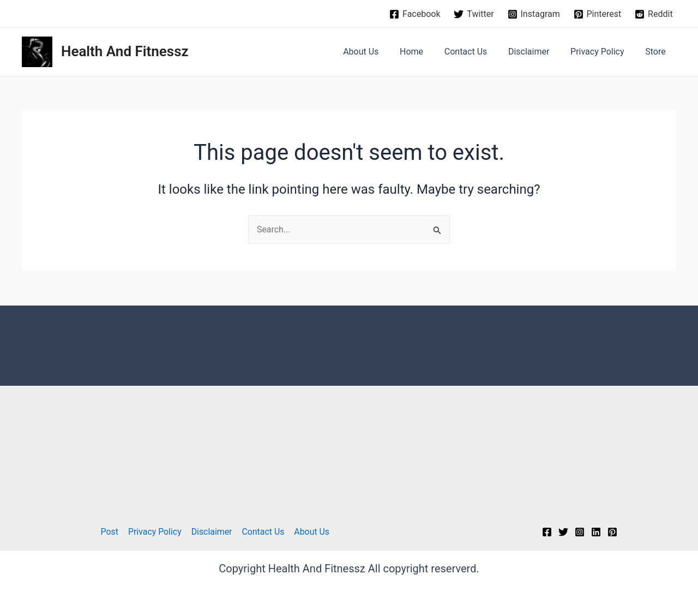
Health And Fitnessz (125, 51)
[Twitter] (474, 14)
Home (428, 52)
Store (657, 52)
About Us (381, 52)
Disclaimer (538, 52)
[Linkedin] (596, 532)
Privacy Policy (603, 52)
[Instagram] (534, 14)
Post (111, 532)
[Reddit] (654, 14)
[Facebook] (415, 14)
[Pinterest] (597, 14)
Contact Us (479, 52)
